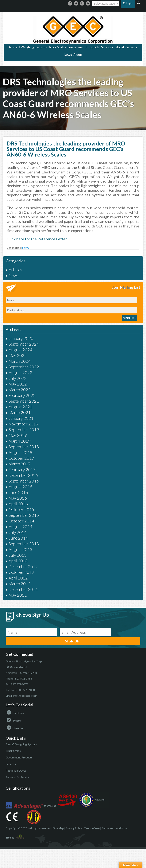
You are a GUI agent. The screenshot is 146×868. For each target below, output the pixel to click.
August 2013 (20, 549)
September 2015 (24, 515)
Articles (15, 270)
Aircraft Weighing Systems (28, 47)
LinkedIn (14, 728)
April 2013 (18, 561)
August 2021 (20, 407)
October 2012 (21, 572)
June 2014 (18, 538)
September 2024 (24, 344)
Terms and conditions (115, 828)
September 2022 (24, 367)
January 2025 (21, 338)
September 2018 (24, 447)
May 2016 (18, 498)
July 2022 (18, 378)
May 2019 (18, 435)
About (78, 55)
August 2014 (20, 527)
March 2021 (20, 412)
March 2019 (20, 441)
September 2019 (24, 430)
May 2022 (18, 384)
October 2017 (21, 458)
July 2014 (18, 532)
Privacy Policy (74, 828)
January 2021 (21, 418)
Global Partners (126, 47)
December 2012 (23, 566)
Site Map (58, 828)
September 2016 (24, 481)
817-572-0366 (23, 678)
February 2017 (22, 469)
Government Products (84, 47)
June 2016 (18, 492)
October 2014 (21, 521)
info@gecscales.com (25, 696)
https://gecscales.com (73, 30)
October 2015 (21, 509)
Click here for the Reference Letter (37, 239)
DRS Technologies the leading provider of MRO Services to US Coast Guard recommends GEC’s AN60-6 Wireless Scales (66, 149)
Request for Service (17, 777)
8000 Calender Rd (16, 667)
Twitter (14, 721)
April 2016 (18, 504)
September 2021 (24, 401)
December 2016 (23, 475)
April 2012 (18, 578)
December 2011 (23, 589)
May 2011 (18, 595)
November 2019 (23, 424)
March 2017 (20, 464)
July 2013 (18, 555)
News (68, 55)
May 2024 (18, 355)
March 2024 (20, 361)
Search (138, 3)
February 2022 (22, 395)
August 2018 (20, 452)
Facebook (15, 713)
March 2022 (20, 390)
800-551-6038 (26, 690)
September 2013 (24, 544)
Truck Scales (57, 47)
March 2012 (20, 584)
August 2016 (20, 487)
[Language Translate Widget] (106, 4)
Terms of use (92, 828)
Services (107, 47)
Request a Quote (16, 771)
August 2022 (20, 372)
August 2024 (20, 350)
